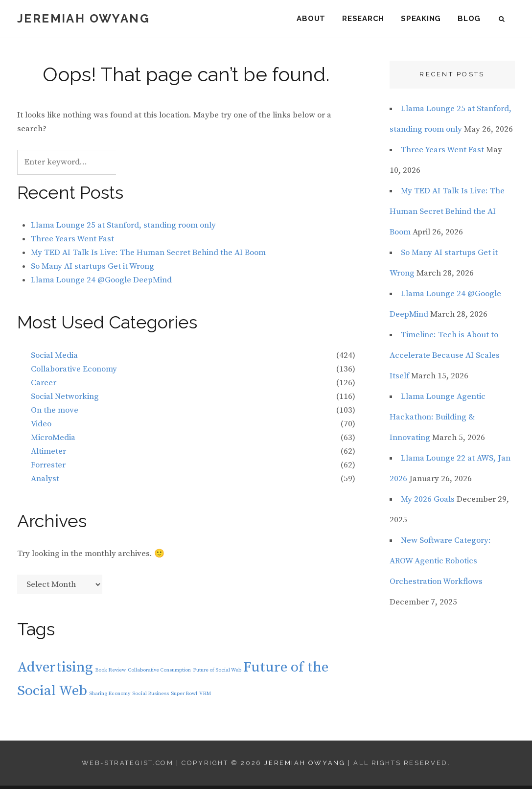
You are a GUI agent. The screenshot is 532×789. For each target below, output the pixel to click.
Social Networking (65, 400)
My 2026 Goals (428, 503)
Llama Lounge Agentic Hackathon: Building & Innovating (438, 420)
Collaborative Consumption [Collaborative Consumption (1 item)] (159, 673)
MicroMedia (53, 441)
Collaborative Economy (74, 372)
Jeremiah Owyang (83, 19)
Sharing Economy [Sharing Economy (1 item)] (110, 697)
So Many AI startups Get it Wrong (93, 270)
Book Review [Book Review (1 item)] (110, 673)
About (311, 20)
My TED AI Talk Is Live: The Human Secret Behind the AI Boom (148, 256)
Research (363, 20)
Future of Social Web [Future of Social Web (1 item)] (217, 673)
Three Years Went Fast (72, 242)
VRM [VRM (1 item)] (205, 697)
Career (44, 386)
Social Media (54, 359)
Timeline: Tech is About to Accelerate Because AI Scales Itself (445, 359)
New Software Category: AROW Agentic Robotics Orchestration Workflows (440, 564)
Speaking (421, 20)
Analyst (45, 482)
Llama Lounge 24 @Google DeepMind (101, 283)
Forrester (48, 468)
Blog (469, 20)
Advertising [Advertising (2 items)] (55, 671)
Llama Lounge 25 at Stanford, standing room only (123, 229)
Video (41, 427)
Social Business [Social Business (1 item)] (150, 697)
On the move (55, 414)
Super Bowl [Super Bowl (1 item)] (184, 697)
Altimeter (48, 455)
